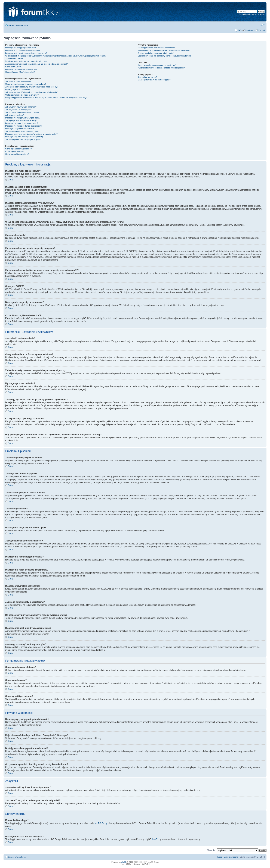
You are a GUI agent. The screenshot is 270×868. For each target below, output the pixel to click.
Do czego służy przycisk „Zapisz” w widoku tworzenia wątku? (31, 134)
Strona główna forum (18, 25)
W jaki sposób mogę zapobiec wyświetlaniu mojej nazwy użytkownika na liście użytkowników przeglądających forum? (56, 56)
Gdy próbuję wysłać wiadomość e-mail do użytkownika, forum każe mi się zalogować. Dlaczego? (47, 98)
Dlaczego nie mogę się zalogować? (20, 48)
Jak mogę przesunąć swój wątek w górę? (23, 139)
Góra (10, 180)
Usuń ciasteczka (231, 857)
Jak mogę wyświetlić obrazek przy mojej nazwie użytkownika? (32, 92)
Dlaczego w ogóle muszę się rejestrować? (23, 50)
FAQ (240, 30)
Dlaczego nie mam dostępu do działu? (22, 123)
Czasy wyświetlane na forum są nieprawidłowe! (26, 84)
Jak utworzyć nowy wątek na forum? (21, 107)
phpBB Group (101, 823)
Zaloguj (262, 30)
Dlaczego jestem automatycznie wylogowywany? (26, 53)
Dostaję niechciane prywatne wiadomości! (156, 53)
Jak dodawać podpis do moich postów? (22, 112)
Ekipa (220, 857)
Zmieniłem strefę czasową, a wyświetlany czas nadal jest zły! (31, 87)
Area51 (155, 839)
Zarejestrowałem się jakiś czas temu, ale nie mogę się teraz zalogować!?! (37, 64)
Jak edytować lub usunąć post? (19, 110)
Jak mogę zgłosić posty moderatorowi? (22, 131)
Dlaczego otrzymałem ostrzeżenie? (20, 129)
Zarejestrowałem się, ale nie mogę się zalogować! (27, 61)
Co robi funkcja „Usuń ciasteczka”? (20, 72)
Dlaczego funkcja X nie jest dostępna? (154, 80)
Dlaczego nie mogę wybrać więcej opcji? (23, 118)
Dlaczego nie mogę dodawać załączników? (24, 126)
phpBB (124, 862)
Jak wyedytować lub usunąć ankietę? (21, 120)
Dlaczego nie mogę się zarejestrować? (22, 69)
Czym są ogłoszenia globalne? (18, 149)
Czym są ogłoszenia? (15, 151)
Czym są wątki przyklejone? (17, 154)
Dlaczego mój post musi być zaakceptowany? (25, 137)
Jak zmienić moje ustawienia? (18, 81)
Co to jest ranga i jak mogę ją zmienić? (22, 95)
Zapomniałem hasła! (14, 58)
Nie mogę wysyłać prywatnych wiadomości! (156, 48)
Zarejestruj (250, 30)
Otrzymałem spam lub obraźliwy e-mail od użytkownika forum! (164, 56)
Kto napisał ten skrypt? (147, 77)
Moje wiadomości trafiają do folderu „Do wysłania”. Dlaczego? (164, 50)
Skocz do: (211, 850)
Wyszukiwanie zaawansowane (252, 14)
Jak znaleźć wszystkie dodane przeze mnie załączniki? (161, 68)
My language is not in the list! (18, 89)
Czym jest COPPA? (14, 67)
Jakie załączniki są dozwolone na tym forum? (157, 65)
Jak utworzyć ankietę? (15, 115)
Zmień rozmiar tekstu (262, 25)
